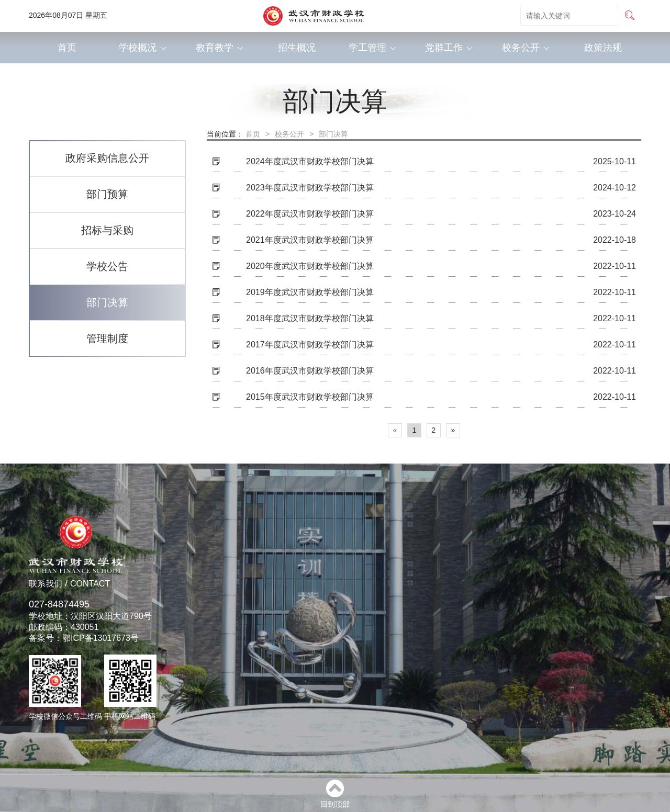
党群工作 (449, 48)
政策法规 (603, 48)
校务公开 (526, 48)
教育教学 (220, 48)
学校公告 (107, 266)
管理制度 (107, 339)
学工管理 (372, 48)
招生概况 (297, 48)
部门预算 (107, 194)
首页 (67, 48)
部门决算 (107, 302)
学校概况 (143, 48)
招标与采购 (107, 230)
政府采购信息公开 (107, 158)
